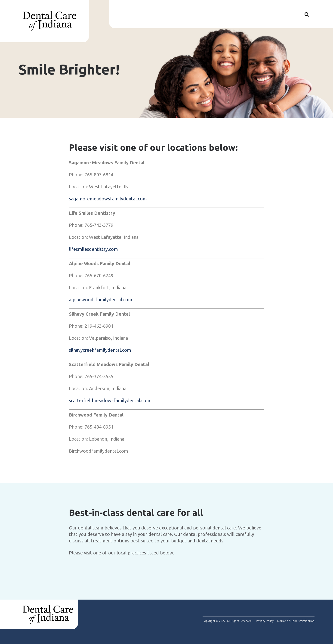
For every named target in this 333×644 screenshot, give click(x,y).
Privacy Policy (265, 621)
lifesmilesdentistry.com (93, 249)
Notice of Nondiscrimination (296, 621)
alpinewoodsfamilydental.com (101, 300)
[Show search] (307, 14)
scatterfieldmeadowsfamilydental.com (110, 400)
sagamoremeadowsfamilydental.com (108, 199)
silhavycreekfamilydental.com (100, 350)
